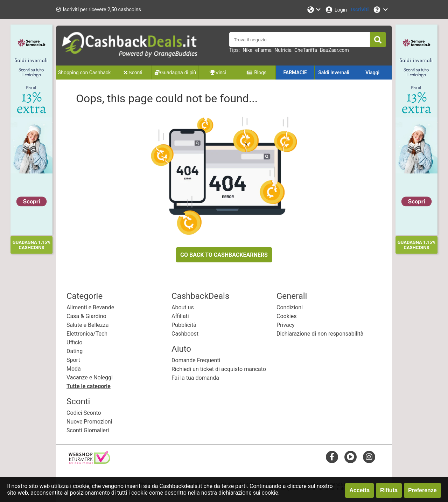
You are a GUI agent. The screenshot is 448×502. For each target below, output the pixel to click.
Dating (75, 351)
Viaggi (372, 73)
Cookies (286, 316)
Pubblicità (184, 325)
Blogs (257, 73)
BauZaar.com (334, 50)
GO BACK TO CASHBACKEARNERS (224, 255)
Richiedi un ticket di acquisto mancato (219, 369)
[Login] (336, 10)
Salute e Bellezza (87, 325)
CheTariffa (306, 50)
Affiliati (180, 316)
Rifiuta (389, 490)
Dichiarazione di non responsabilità (320, 334)
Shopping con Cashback (84, 73)
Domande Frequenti (196, 360)
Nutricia (283, 50)
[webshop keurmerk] (89, 462)
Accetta (359, 490)
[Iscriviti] (360, 10)
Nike (247, 50)
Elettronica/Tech (87, 334)
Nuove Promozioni (89, 422)
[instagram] (369, 457)
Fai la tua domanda (195, 378)
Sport (73, 360)
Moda (74, 369)
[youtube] (351, 457)
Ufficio (74, 342)
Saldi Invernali (334, 73)
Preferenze (422, 490)
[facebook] (332, 457)
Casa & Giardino (86, 316)
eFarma (263, 50)
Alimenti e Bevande (90, 307)
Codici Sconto (84, 413)
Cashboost (185, 334)
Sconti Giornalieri (88, 430)
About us (183, 307)
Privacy (286, 325)
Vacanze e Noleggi (90, 377)
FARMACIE (295, 73)
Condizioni (290, 307)
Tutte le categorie (89, 386)
